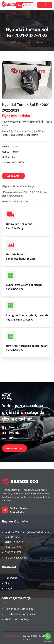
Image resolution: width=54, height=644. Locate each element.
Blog (7, 583)
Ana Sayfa (16, 42)
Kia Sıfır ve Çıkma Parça (17, 619)
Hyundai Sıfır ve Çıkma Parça (20, 614)
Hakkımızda (11, 578)
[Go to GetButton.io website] (48, 641)
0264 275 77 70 (13, 547)
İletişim (9, 588)
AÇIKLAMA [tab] (13, 176)
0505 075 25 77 (15, 289)
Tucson (40, 42)
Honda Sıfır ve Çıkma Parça (19, 609)
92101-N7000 (18, 162)
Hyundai (28, 42)
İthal (13, 157)
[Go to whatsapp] (48, 636)
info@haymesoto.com (17, 558)
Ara (20, 5)
